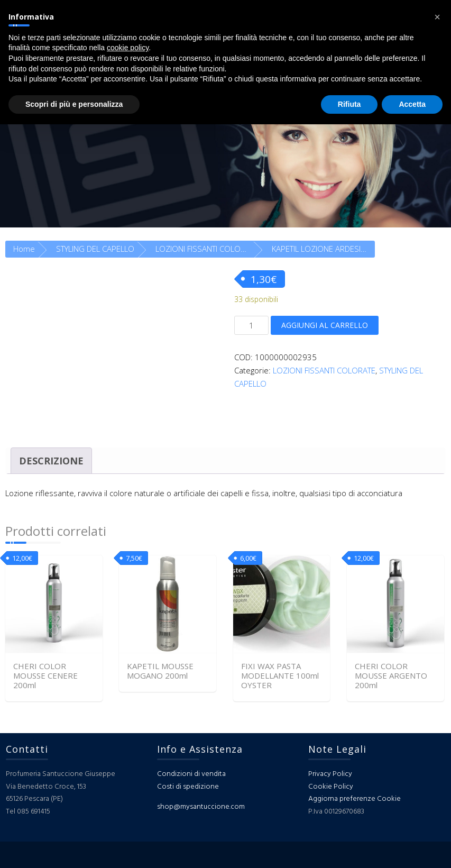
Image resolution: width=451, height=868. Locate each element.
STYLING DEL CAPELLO (95, 249)
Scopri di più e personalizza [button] (74, 104)
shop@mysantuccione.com (201, 807)
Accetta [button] (412, 104)
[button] (437, 17)
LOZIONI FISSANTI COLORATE (207, 249)
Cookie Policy (331, 787)
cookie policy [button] (128, 48)
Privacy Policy (330, 774)
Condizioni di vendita (191, 774)
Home (24, 249)
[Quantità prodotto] (251, 325)
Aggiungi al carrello (325, 325)
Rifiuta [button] (349, 104)
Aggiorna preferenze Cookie (355, 799)
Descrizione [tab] (51, 461)
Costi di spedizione (188, 787)
